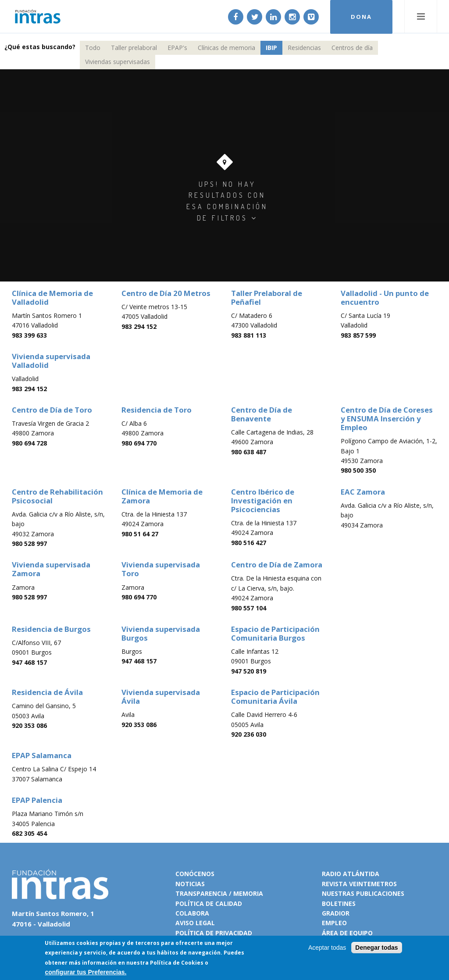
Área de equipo (347, 933)
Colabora (192, 913)
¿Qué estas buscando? (40, 47)
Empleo (334, 923)
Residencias (304, 48)
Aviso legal (195, 923)
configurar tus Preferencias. (86, 972)
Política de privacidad (214, 933)
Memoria (248, 893)
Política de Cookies (177, 963)
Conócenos (195, 874)
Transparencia (201, 893)
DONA (361, 17)
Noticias (190, 884)
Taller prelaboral (134, 48)
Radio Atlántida (351, 874)
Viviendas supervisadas (118, 62)
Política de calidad (209, 903)
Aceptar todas (327, 948)
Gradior (336, 913)
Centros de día (352, 48)
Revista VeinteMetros (359, 884)
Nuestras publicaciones (363, 893)
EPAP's (177, 48)
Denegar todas (376, 948)
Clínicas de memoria (226, 48)
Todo (93, 48)
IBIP (271, 48)
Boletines (339, 903)
